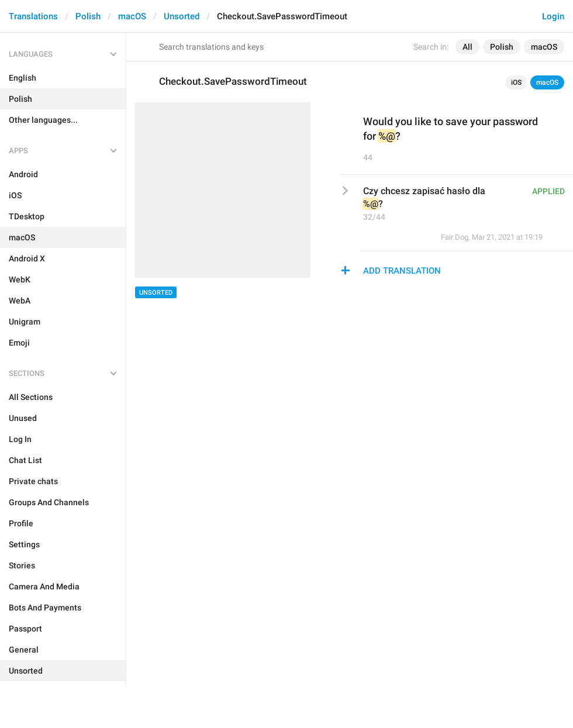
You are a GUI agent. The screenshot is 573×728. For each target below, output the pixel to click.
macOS (132, 16)
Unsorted (182, 16)
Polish (88, 16)
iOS (516, 82)
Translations (33, 16)
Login (553, 16)
